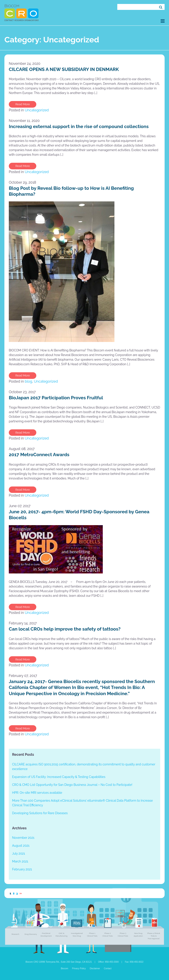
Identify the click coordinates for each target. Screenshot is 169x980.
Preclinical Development (46, 935)
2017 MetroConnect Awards (39, 455)
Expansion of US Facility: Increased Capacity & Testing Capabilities (59, 777)
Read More (23, 104)
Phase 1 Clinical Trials (92, 935)
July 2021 (18, 853)
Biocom (64, 968)
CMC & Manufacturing (61, 935)
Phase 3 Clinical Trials (123, 935)
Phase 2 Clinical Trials (107, 935)
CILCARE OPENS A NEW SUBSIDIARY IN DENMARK (64, 69)
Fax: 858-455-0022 (134, 962)
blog (29, 381)
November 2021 (23, 838)
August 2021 (21, 846)
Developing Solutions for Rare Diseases (40, 813)
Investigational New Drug (77, 935)
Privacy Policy (79, 968)
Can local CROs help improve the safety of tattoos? (65, 629)
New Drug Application (138, 935)
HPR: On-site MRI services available (37, 793)
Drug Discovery (31, 934)
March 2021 (20, 861)
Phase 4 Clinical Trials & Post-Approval (154, 936)
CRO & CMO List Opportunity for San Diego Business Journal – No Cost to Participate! (72, 785)
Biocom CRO (21, 13)
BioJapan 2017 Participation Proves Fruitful (56, 398)
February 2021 (22, 869)
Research (15, 934)
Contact (108, 968)
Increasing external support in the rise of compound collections (79, 126)
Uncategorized (37, 110)
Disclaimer (95, 968)
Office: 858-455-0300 (108, 962)
